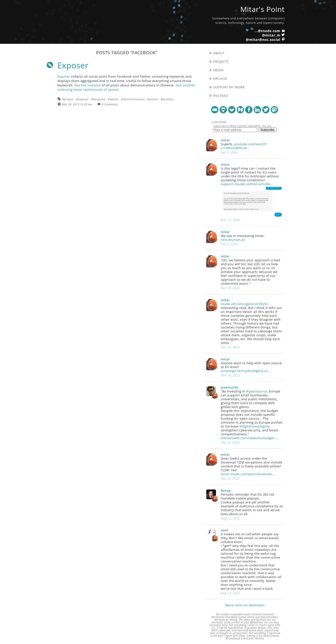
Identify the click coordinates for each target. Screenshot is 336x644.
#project (68, 99)
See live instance (88, 85)
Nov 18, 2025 (230, 375)
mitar (225, 140)
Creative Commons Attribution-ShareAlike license (243, 616)
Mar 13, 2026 (230, 220)
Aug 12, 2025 (230, 518)
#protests (167, 99)
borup (226, 490)
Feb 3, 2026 (229, 244)
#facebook (98, 99)
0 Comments (110, 104)
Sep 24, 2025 (230, 478)
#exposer (82, 99)
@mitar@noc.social (263, 40)
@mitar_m (271, 35)
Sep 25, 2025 (230, 442)
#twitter (113, 99)
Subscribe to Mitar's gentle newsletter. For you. (243, 126)
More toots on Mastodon (245, 605)
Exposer (73, 65)
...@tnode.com (267, 31)
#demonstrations (133, 99)
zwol (224, 530)
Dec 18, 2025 (230, 288)
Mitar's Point (262, 9)
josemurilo (230, 387)
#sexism (153, 99)
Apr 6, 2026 (229, 152)
